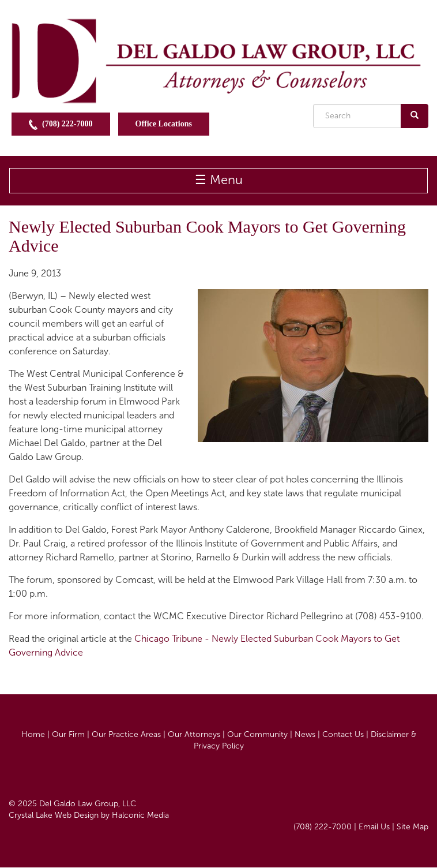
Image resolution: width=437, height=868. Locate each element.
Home (33, 734)
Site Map (412, 827)
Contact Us (343, 734)
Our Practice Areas (126, 734)
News (305, 734)
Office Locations (164, 124)
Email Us (374, 827)
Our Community (257, 734)
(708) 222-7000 (61, 125)
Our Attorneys (194, 734)
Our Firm (68, 734)
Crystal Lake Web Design (54, 815)
